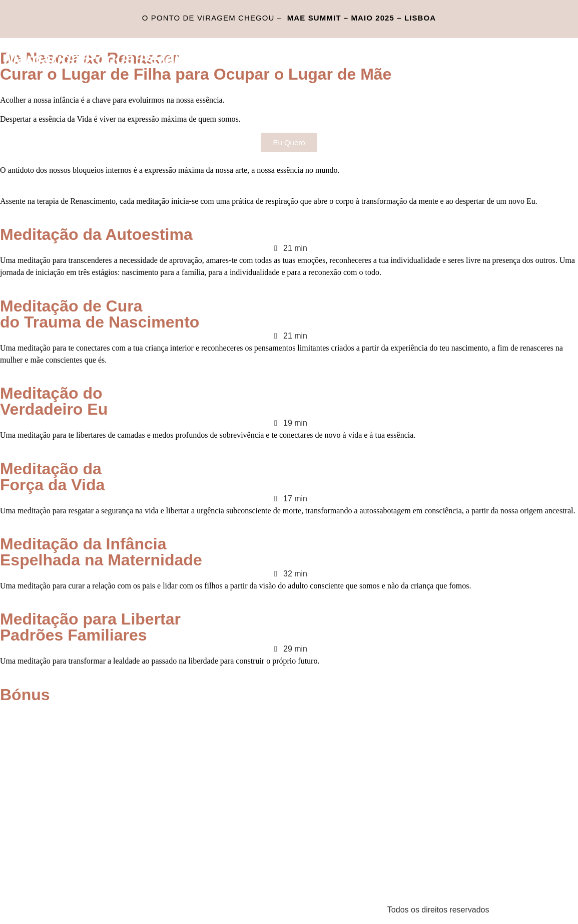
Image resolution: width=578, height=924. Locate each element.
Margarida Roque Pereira (99, 59)
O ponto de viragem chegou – (289, 18)
